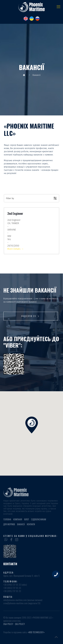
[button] (31, 198)
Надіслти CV (31, 316)
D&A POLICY (8, 624)
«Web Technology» (36, 632)
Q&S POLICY (20, 624)
